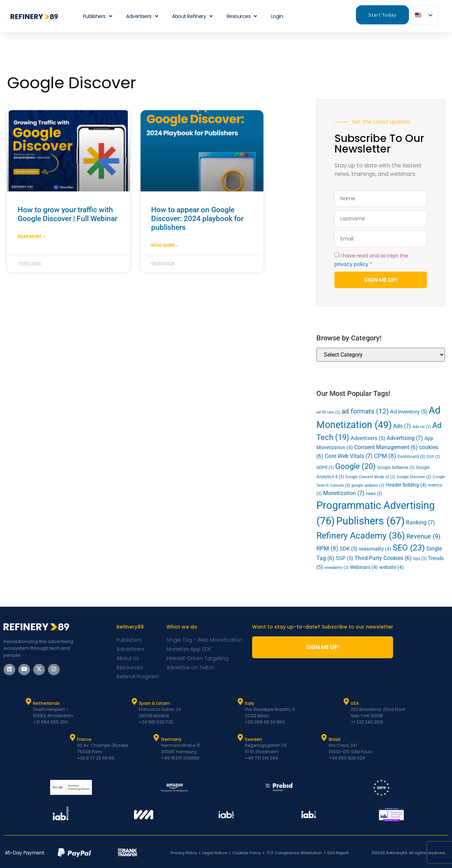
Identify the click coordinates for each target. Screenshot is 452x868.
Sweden (253, 739)
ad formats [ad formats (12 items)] (365, 411)
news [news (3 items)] (374, 494)
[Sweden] (240, 738)
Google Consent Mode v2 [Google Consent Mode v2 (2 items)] (370, 477)
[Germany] (156, 738)
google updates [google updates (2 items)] (368, 485)
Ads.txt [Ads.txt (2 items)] (422, 427)
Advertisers (142, 16)
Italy (249, 703)
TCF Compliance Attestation (294, 853)
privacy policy (351, 264)
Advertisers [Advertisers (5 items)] (368, 438)
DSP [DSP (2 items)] (433, 457)
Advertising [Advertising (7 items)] (405, 438)
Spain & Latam (154, 703)
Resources (242, 16)
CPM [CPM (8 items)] (385, 456)
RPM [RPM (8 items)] (327, 548)
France (84, 739)
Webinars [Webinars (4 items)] (364, 567)
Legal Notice (215, 853)
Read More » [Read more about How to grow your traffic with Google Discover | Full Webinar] (31, 237)
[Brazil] (324, 738)
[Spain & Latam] (134, 702)
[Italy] (240, 702)
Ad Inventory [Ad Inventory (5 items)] (409, 412)
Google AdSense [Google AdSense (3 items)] (396, 468)
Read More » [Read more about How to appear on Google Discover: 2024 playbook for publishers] (165, 245)
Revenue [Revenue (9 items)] (423, 536)
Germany (171, 739)
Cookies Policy (247, 853)
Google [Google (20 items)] (355, 466)
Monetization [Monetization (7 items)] (344, 493)
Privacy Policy (184, 853)
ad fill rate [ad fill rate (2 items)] (328, 412)
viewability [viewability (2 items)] (336, 568)
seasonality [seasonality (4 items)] (375, 549)
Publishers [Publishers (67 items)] (370, 521)
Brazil (335, 739)
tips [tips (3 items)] (420, 559)
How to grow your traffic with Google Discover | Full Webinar (67, 214)
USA (355, 703)
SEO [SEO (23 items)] (409, 548)
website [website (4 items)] (391, 567)
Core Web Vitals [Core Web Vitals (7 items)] (349, 456)
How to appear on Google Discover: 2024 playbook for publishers (197, 219)
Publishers (98, 16)
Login (277, 16)
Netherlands (46, 703)
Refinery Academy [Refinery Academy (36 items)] (361, 536)
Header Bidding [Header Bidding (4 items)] (406, 485)
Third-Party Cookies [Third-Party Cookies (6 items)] (383, 558)
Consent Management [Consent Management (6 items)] (386, 447)
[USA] (346, 702)
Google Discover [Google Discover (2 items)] (414, 477)
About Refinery (192, 16)
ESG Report (338, 853)
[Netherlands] (28, 702)
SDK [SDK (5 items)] (349, 549)
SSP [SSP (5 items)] (344, 558)
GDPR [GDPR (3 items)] (325, 468)
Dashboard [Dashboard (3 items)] (411, 457)
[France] (72, 738)
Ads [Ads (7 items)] (402, 426)
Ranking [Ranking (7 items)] (421, 522)
